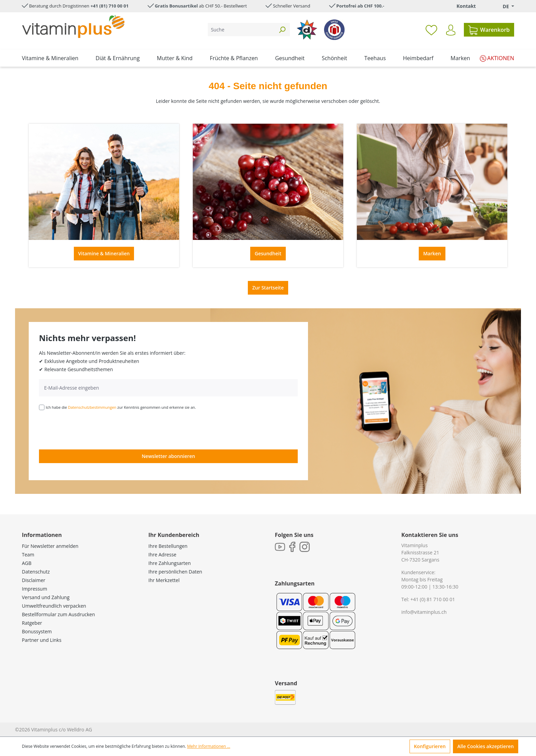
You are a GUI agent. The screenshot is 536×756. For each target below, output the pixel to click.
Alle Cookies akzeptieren (486, 746)
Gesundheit (268, 253)
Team (28, 555)
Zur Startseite (268, 288)
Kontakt (466, 6)
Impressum (35, 589)
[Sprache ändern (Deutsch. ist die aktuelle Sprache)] (504, 6)
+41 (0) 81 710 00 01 (433, 599)
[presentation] (91, 429)
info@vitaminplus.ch (424, 612)
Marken (432, 253)
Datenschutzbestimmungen (92, 407)
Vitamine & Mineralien (104, 253)
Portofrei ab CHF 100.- (360, 6)
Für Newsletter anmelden (50, 546)
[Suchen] (282, 30)
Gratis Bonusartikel (176, 6)
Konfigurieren (430, 746)
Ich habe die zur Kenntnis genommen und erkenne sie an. (121, 407)
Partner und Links (42, 640)
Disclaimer (33, 580)
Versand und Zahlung (46, 597)
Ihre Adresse (162, 555)
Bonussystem (37, 631)
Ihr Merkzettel (164, 580)
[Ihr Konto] (451, 30)
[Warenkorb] (489, 30)
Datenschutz (36, 572)
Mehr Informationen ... (209, 746)
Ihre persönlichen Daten (175, 572)
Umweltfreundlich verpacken (54, 606)
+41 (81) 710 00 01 (110, 6)
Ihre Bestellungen (168, 546)
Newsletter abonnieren (168, 456)
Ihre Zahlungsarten (170, 563)
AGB (27, 563)
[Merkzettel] (431, 30)
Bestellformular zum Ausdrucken (58, 614)
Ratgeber (32, 623)
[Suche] (241, 30)
